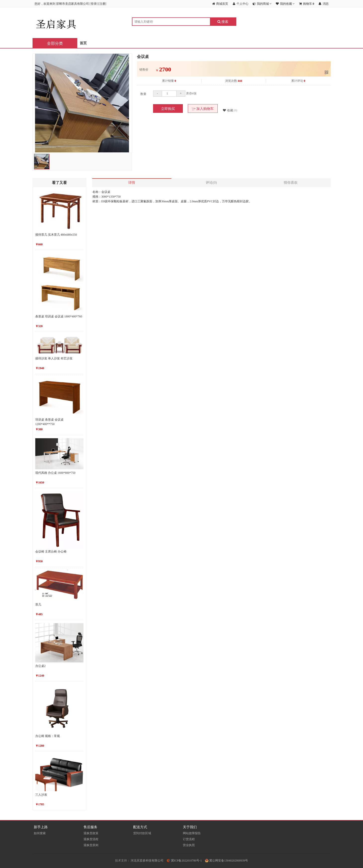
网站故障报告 (192, 833)
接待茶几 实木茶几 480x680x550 (56, 235)
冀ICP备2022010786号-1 (184, 861)
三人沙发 (41, 795)
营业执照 (189, 845)
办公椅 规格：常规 (48, 736)
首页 (83, 43)
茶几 (38, 605)
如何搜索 (40, 833)
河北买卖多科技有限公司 (147, 861)
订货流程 (189, 839)
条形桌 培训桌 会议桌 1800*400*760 (59, 316)
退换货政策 (91, 833)
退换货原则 (91, 845)
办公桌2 (40, 666)
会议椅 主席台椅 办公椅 (51, 552)
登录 (94, 4)
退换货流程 (91, 839)
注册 (102, 4)
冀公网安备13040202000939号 (226, 861)
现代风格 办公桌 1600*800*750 (55, 473)
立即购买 (168, 109)
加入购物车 (203, 109)
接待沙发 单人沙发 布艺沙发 (54, 358)
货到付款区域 (142, 833)
